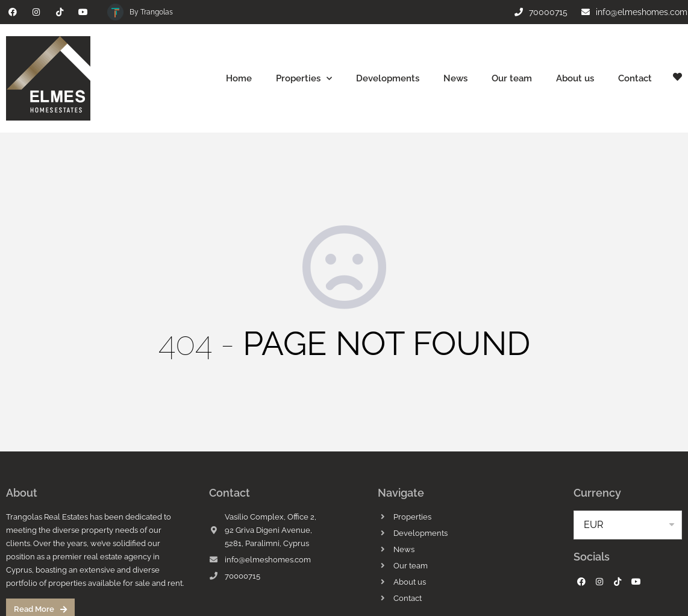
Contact (635, 78)
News (455, 78)
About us (575, 78)
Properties (304, 79)
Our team (512, 78)
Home (239, 78)
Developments (388, 78)
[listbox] (628, 525)
